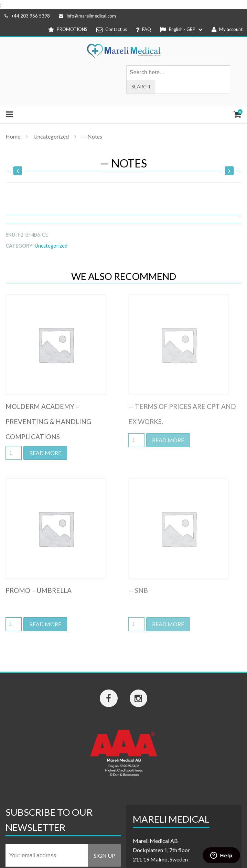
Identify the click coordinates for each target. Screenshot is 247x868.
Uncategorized (51, 136)
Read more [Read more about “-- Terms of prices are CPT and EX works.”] (168, 440)
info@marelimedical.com (87, 16)
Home (13, 136)
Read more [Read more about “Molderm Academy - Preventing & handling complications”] (45, 453)
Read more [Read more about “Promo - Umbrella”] (45, 624)
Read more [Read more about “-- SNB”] (168, 624)
